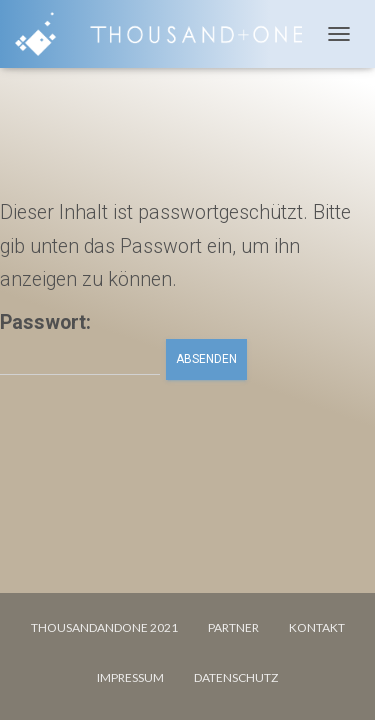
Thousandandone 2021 (104, 627)
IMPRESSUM (130, 677)
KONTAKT (317, 627)
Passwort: (80, 343)
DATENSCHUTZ (236, 677)
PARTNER (233, 627)
